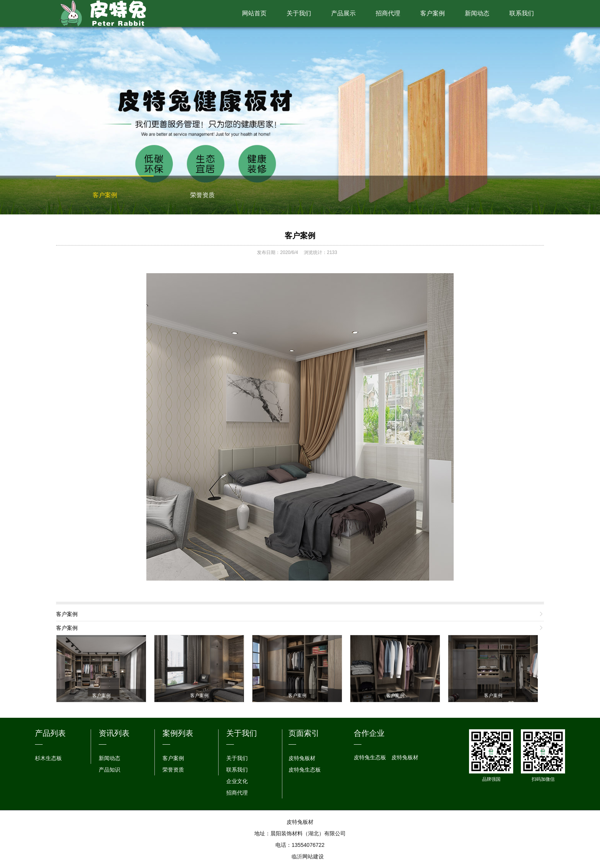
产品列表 (50, 733)
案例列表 (178, 733)
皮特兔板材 (302, 758)
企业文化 (237, 781)
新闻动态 (477, 13)
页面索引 (304, 733)
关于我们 (299, 13)
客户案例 (433, 13)
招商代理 (388, 13)
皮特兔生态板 (305, 770)
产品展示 (343, 13)
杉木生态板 (48, 758)
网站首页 (254, 13)
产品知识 (109, 770)
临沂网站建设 (308, 856)
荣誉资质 (202, 195)
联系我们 (522, 13)
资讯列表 (114, 733)
